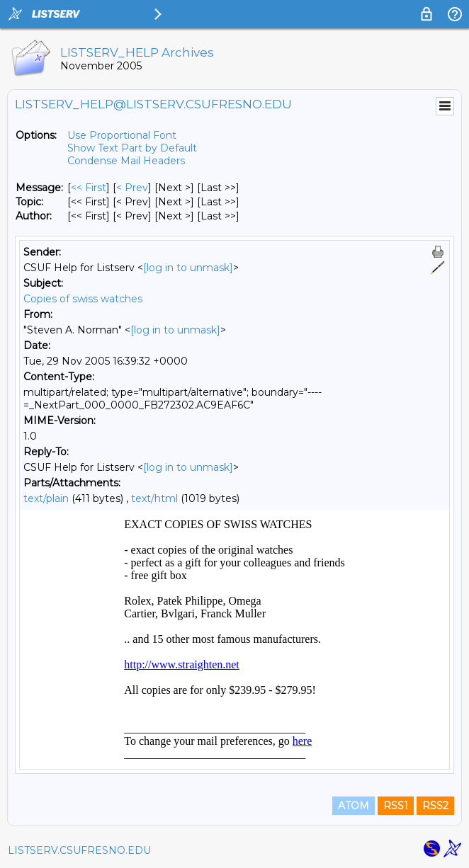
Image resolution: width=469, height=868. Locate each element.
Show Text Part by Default (132, 148)
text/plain (46, 498)
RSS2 (435, 806)
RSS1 (396, 806)
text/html (154, 498)
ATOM (354, 806)
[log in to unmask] (188, 268)
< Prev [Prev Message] (132, 188)
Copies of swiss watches (83, 299)
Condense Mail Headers (126, 161)
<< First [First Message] (89, 188)
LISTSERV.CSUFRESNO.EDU (79, 850)
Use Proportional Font (122, 135)
